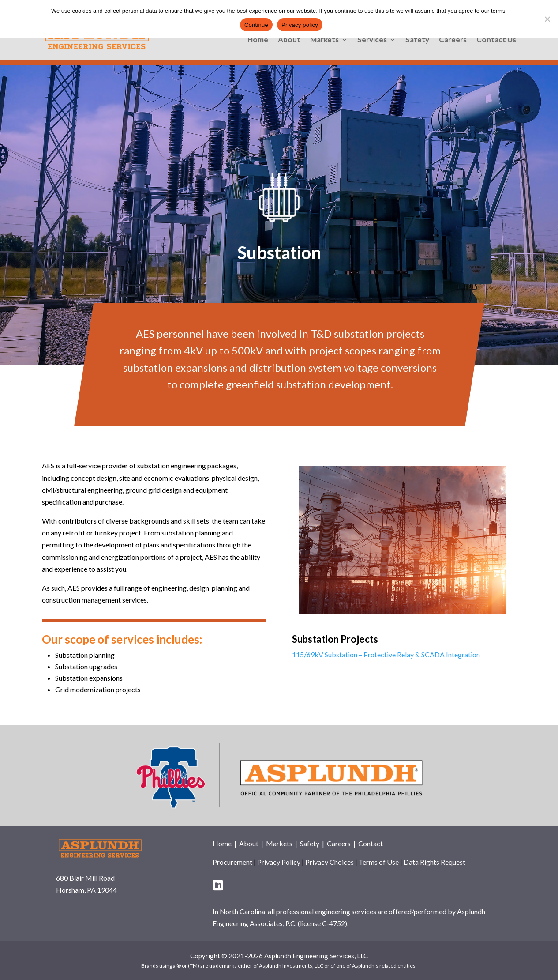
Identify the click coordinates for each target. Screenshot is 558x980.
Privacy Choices (330, 862)
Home (258, 40)
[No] (547, 19)
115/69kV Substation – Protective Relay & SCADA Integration (386, 654)
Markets (324, 40)
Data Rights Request (434, 862)
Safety (417, 40)
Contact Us (496, 40)
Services (372, 40)
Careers (453, 40)
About (289, 40)
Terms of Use (379, 862)
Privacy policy (300, 25)
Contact (371, 843)
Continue (256, 25)
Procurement (232, 862)
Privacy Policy (279, 862)
